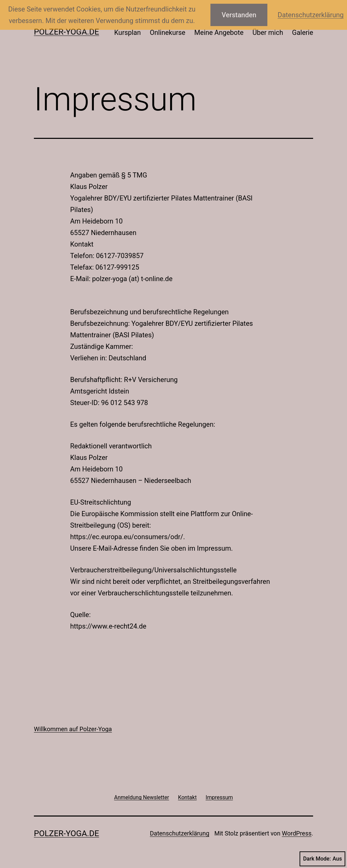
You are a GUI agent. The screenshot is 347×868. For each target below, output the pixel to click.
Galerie (303, 33)
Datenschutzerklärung (179, 833)
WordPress (297, 833)
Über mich (268, 33)
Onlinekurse (168, 33)
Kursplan (127, 33)
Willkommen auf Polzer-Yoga (73, 729)
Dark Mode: (322, 859)
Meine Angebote (219, 33)
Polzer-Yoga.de (66, 32)
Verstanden (239, 15)
